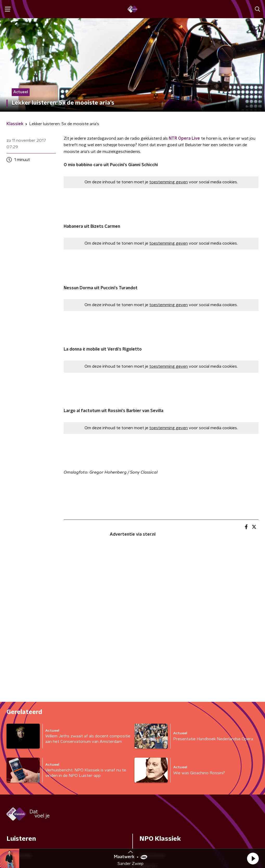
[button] (253, 858)
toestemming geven (169, 182)
